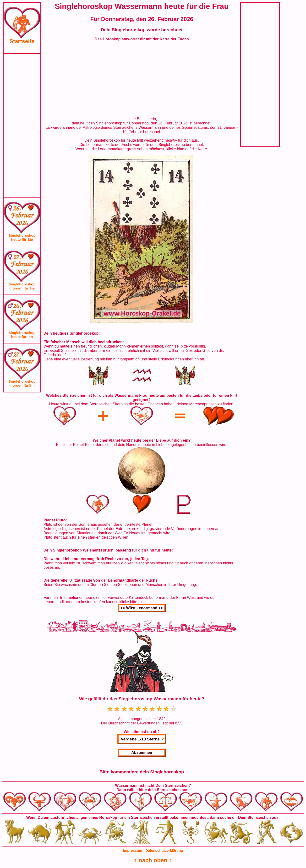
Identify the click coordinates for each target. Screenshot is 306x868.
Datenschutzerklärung (164, 850)
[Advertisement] (22, 125)
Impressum (133, 850)
